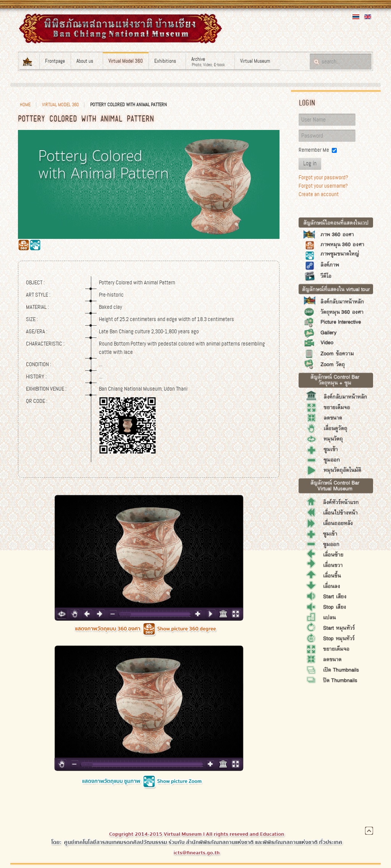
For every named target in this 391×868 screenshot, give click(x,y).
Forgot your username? (323, 186)
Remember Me (314, 150)
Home (25, 105)
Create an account (319, 194)
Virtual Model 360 (60, 105)
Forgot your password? (323, 177)
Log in (310, 164)
